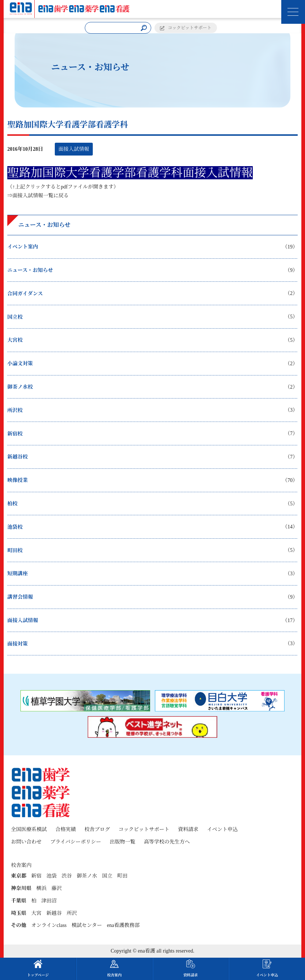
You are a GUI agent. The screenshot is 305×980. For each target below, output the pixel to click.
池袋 (52, 876)
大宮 (37, 913)
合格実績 (66, 829)
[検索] (144, 28)
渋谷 (67, 876)
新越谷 (54, 913)
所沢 (72, 913)
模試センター (87, 925)
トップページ (38, 968)
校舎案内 (114, 968)
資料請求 (188, 829)
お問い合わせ (26, 842)
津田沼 (49, 901)
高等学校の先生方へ (167, 842)
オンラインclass (49, 925)
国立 (107, 876)
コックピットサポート (190, 28)
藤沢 (57, 888)
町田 (122, 876)
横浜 (42, 888)
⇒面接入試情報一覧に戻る (38, 196)
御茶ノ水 (87, 876)
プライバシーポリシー (76, 842)
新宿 (37, 876)
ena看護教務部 (123, 925)
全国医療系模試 (29, 829)
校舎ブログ (97, 829)
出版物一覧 (122, 842)
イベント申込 (222, 829)
